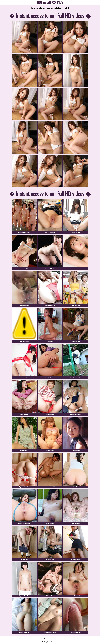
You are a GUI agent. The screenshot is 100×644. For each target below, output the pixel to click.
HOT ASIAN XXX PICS (50, 3)
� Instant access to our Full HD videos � (50, 15)
